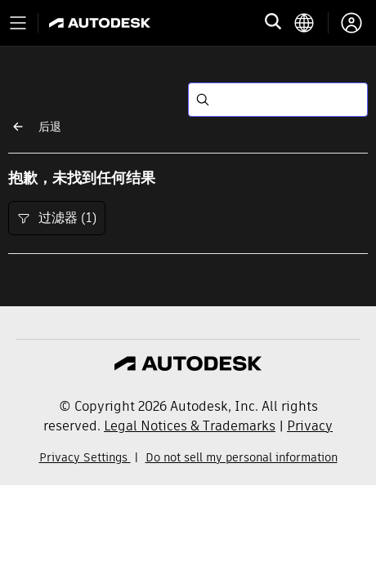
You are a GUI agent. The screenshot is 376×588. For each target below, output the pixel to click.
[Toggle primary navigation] (18, 23)
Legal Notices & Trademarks (190, 426)
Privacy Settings (85, 457)
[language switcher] (311, 23)
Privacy (310, 426)
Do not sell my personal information (242, 457)
